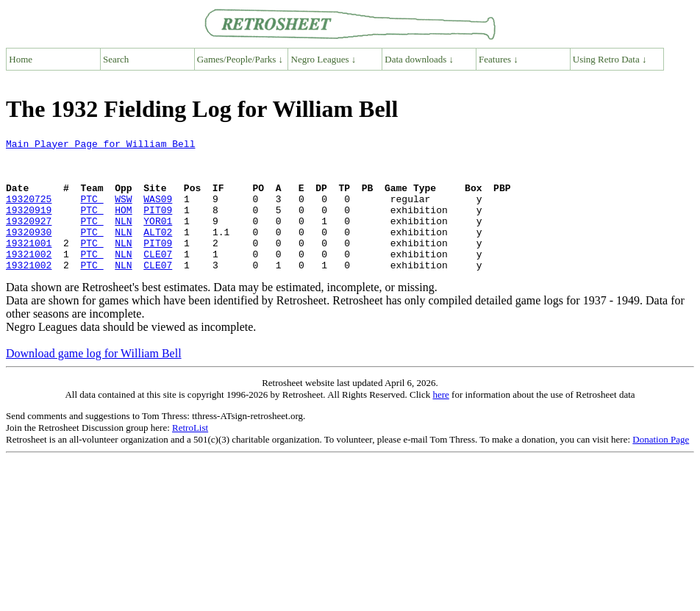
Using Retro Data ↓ (610, 59)
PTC (92, 212)
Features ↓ (499, 59)
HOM (123, 225)
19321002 (29, 278)
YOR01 (158, 238)
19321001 (29, 265)
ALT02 (158, 251)
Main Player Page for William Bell (100, 146)
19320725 (29, 212)
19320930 (29, 251)
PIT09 (158, 225)
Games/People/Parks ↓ (240, 59)
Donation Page (661, 466)
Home (21, 59)
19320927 (29, 238)
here (440, 421)
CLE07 (158, 278)
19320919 (29, 225)
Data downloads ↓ (419, 59)
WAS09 (158, 212)
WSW (123, 212)
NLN (123, 238)
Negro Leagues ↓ (324, 59)
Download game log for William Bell (94, 380)
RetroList (190, 454)
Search (116, 59)
